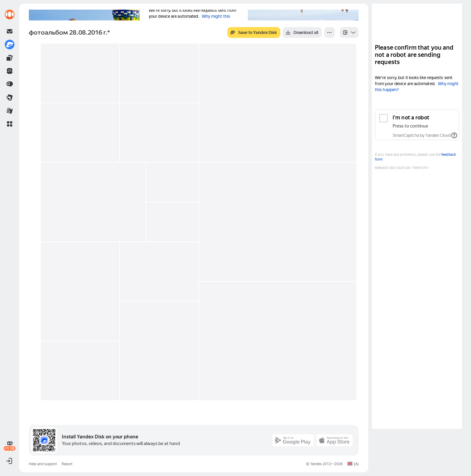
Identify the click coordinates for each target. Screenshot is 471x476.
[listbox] (349, 32)
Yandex (316, 464)
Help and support (43, 464)
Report (67, 464)
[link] (10, 14)
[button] (10, 124)
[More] (330, 32)
